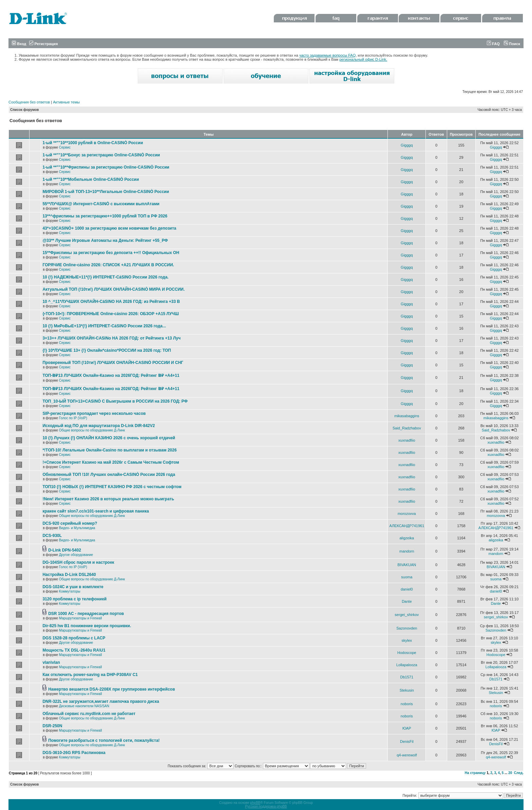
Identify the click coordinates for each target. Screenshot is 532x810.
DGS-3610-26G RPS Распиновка (74, 753)
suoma (407, 577)
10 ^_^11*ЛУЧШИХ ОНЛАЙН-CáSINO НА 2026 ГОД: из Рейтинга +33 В (111, 302)
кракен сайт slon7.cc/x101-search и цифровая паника (96, 511)
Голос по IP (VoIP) (73, 418)
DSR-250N (52, 726)
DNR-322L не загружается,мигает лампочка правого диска (101, 701)
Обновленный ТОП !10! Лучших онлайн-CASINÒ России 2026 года (109, 475)
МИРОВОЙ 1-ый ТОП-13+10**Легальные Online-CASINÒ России (106, 192)
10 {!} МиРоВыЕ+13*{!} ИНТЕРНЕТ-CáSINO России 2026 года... (104, 326)
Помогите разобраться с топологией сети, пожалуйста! (104, 740)
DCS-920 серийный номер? (70, 523)
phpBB (255, 803)
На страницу (475, 773)
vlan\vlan (51, 662)
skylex (407, 640)
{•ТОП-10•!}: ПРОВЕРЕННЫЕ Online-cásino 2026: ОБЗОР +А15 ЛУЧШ (111, 314)
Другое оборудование (76, 555)
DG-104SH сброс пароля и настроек (78, 562)
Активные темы (66, 102)
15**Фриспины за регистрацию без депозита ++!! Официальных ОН (111, 253)
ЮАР (407, 728)
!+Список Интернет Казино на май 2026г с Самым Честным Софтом (111, 462)
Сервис (65, 147)
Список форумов (25, 110)
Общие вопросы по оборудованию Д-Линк (92, 430)
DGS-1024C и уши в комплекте (73, 587)
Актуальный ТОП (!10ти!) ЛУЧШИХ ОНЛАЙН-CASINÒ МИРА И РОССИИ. (113, 289)
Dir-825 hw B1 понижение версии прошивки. (87, 626)
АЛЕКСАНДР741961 (407, 526)
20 (510, 773)
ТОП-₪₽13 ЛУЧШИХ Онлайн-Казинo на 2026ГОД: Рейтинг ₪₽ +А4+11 (111, 375)
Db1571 (407, 677)
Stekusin (407, 690)
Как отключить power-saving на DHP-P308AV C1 (90, 675)
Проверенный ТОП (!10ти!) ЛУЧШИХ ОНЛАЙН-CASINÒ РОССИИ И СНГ (113, 363)
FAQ (493, 44)
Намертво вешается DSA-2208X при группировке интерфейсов (111, 689)
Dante (407, 601)
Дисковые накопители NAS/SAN (84, 706)
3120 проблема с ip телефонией (74, 599)
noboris (407, 704)
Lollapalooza (407, 665)
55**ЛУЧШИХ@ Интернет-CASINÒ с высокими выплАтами (101, 204)
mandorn (407, 551)
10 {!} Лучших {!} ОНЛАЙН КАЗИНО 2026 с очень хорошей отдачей (109, 438)
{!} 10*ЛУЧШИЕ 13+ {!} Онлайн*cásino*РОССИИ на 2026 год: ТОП (107, 350)
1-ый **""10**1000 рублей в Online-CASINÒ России (93, 143)
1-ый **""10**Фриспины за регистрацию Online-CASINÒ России (106, 167)
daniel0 (407, 589)
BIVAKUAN (407, 565)
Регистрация (43, 44)
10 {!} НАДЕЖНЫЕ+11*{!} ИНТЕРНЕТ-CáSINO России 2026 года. (105, 277)
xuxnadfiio (407, 440)
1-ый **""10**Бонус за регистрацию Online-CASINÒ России (101, 155)
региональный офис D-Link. (363, 59)
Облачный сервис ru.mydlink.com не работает (89, 714)
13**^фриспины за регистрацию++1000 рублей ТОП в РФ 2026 (105, 216)
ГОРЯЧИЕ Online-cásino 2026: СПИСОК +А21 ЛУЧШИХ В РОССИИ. (108, 265)
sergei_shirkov (407, 615)
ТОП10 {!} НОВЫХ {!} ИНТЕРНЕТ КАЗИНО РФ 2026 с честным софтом (112, 487)
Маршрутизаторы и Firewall (81, 618)
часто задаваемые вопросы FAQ (327, 55)
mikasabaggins (407, 416)
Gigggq (407, 145)
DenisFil (407, 741)
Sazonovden (407, 628)
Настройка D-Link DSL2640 (69, 575)
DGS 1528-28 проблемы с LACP (74, 638)
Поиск (512, 44)
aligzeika (407, 538)
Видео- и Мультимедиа (77, 528)
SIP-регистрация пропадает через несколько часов (94, 413)
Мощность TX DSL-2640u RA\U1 (74, 650)
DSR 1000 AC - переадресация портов (86, 614)
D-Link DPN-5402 (65, 550)
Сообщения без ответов (29, 102)
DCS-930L (52, 536)
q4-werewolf (407, 755)
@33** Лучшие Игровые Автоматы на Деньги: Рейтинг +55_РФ (105, 240)
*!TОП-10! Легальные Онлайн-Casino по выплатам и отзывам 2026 (109, 450)
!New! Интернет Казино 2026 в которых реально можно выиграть (108, 499)
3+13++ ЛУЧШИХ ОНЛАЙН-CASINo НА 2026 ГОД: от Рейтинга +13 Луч (111, 338)
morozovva (407, 514)
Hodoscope (407, 653)
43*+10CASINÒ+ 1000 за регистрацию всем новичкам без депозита (109, 228)
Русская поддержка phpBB (266, 806)
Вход (19, 44)
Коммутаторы (70, 591)
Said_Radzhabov (407, 428)
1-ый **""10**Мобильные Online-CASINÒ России (91, 179)
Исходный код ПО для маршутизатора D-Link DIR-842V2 (99, 426)
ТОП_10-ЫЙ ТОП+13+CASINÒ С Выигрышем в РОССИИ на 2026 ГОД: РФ (115, 401)
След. (519, 773)
